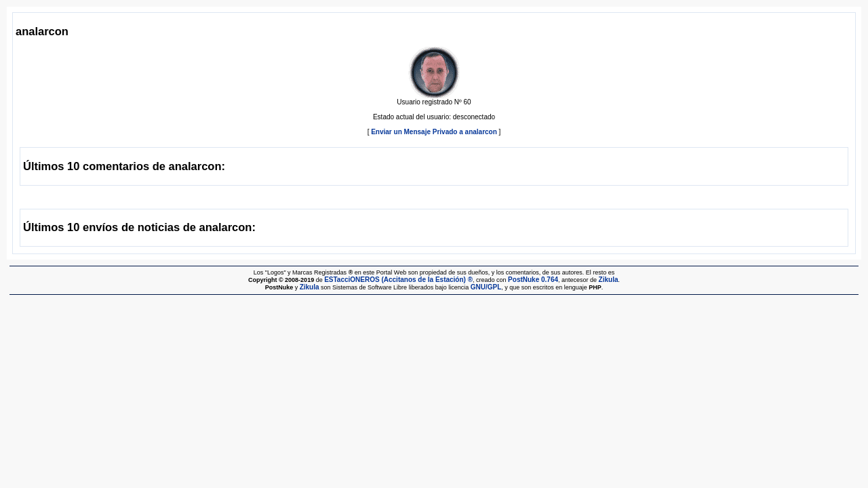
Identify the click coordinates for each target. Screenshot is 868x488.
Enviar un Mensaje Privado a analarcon (434, 132)
